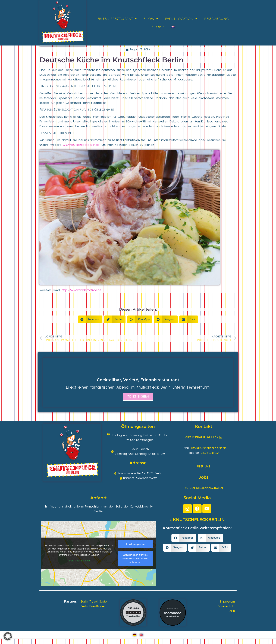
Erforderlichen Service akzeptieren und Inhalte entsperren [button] (135, 559)
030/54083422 (210, 453)
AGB (232, 611)
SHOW (151, 19)
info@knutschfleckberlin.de (179, 140)
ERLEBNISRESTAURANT (117, 19)
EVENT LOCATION (181, 19)
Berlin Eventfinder (93, 606)
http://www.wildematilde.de (81, 290)
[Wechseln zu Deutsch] (135, 635)
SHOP (158, 27)
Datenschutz (226, 606)
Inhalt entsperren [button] (135, 544)
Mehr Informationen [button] (79, 561)
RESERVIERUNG (217, 19)
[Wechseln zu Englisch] (173, 27)
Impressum (228, 602)
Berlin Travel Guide (94, 602)
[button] (90, 319)
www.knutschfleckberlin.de (81, 145)
